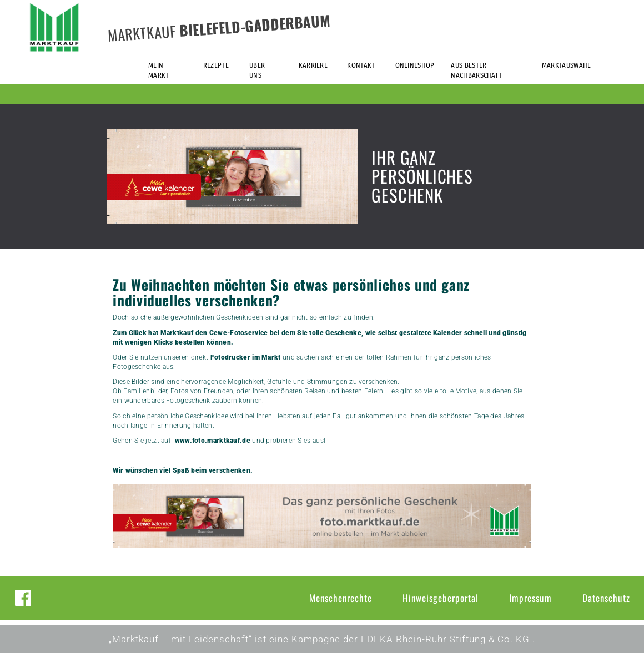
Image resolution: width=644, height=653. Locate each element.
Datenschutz (606, 598)
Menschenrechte (341, 598)
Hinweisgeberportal (441, 598)
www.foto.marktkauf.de (213, 441)
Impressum (530, 598)
